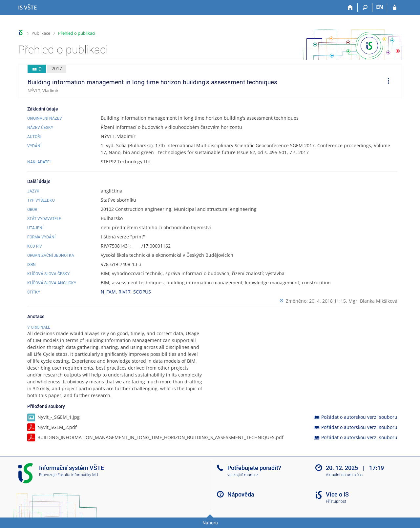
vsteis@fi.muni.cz (243, 475)
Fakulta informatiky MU (78, 475)
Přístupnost (336, 501)
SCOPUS (142, 292)
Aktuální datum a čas (344, 475)
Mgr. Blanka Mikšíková (373, 301)
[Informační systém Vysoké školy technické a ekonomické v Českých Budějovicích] (27, 8)
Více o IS (337, 494)
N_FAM (108, 292)
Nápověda (241, 494)
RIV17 (125, 292)
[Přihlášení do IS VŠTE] (395, 8)
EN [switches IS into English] (380, 7)
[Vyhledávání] (365, 8)
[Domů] (350, 8)
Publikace (41, 33)
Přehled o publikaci (77, 33)
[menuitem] (386, 82)
